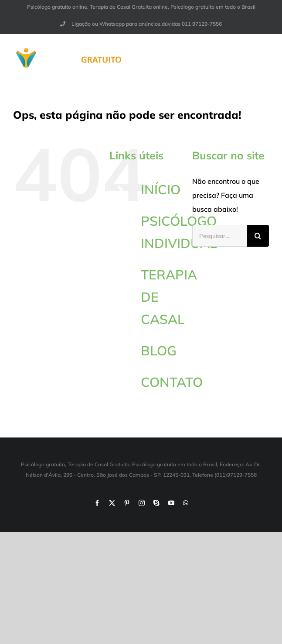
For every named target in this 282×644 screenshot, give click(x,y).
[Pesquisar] (258, 236)
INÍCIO (161, 189)
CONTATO (172, 382)
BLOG (159, 351)
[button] (257, 619)
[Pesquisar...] (220, 236)
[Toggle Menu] (263, 58)
